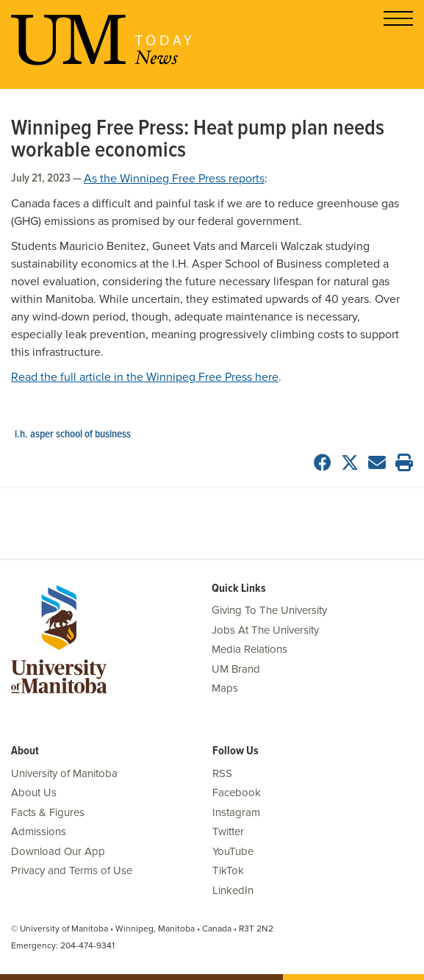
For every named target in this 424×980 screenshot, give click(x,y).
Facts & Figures (48, 812)
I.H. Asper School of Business (73, 434)
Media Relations (249, 649)
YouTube (233, 851)
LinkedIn (233, 890)
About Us (34, 793)
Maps (225, 688)
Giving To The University (269, 610)
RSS (222, 773)
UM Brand (236, 669)
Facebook (237, 793)
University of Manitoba (64, 773)
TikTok (228, 870)
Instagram (236, 812)
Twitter (228, 831)
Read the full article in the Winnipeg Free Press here (145, 377)
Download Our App (58, 851)
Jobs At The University (265, 630)
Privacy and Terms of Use (72, 870)
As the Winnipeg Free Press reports (174, 179)
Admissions (39, 831)
